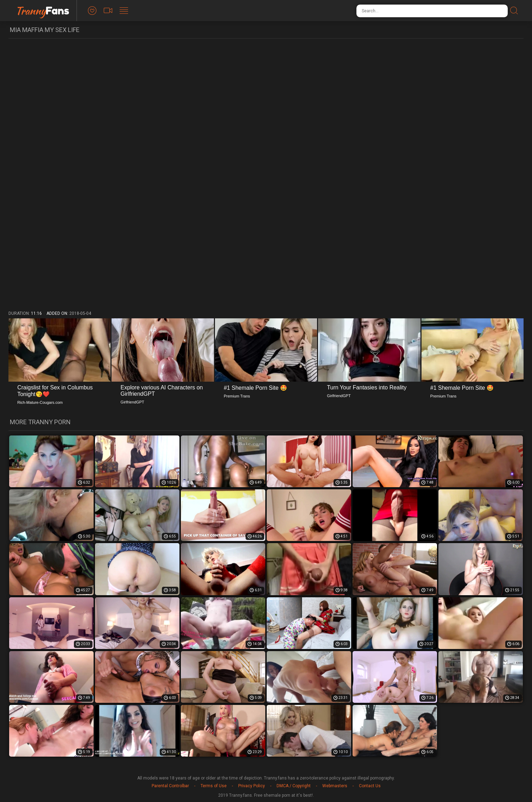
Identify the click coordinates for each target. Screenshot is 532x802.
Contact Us (370, 786)
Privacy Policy (252, 786)
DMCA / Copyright (294, 786)
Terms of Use (214, 786)
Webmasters (335, 786)
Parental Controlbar (170, 786)
